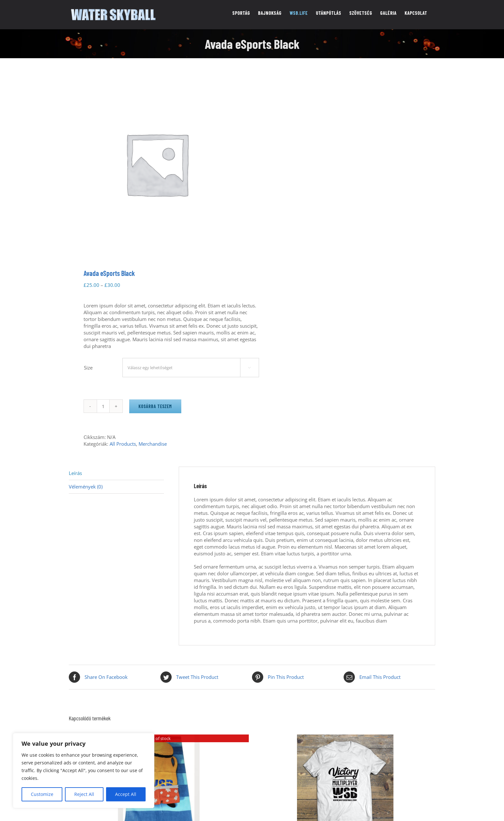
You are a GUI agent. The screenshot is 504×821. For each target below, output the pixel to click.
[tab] (116, 473)
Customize (42, 794)
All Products (123, 444)
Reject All (84, 794)
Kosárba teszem (155, 406)
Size (88, 368)
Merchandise (153, 444)
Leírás (75, 473)
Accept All (126, 794)
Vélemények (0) (86, 487)
